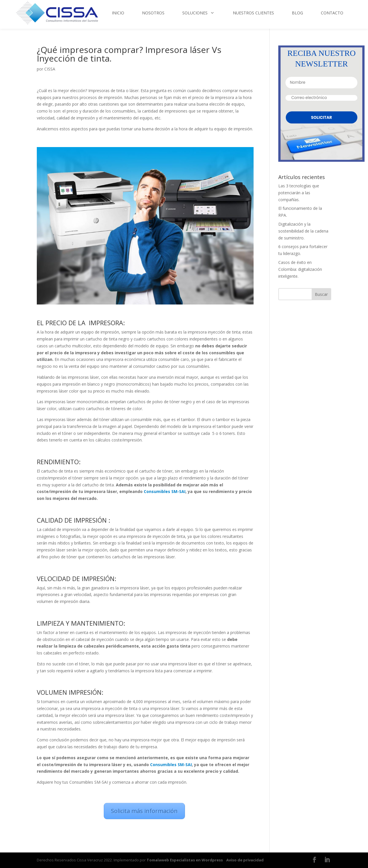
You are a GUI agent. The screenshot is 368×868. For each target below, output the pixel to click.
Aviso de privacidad (245, 860)
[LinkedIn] (327, 860)
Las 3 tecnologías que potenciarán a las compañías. (299, 193)
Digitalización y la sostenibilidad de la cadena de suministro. (303, 231)
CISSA (50, 69)
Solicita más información (144, 811)
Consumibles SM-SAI (165, 491)
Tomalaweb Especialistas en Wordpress (185, 860)
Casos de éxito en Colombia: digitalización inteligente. (300, 269)
